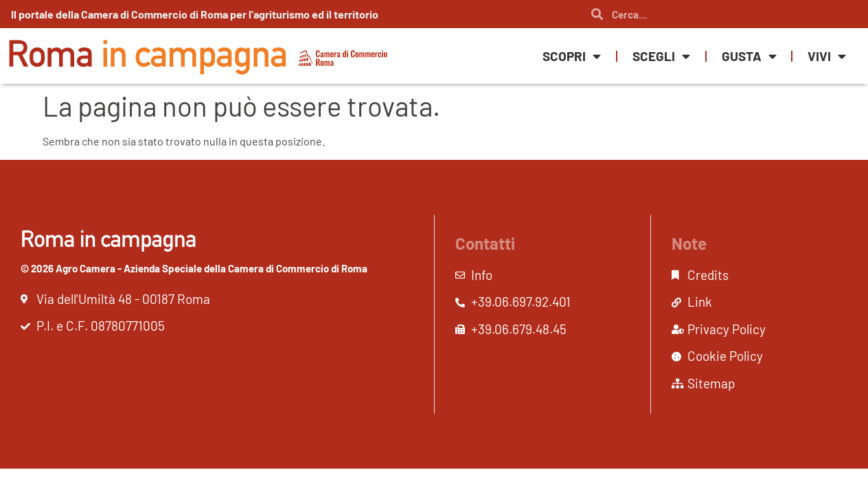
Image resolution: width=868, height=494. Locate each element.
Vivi (827, 56)
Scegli (661, 56)
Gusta (749, 56)
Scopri (572, 56)
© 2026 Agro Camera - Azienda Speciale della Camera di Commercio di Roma (194, 268)
